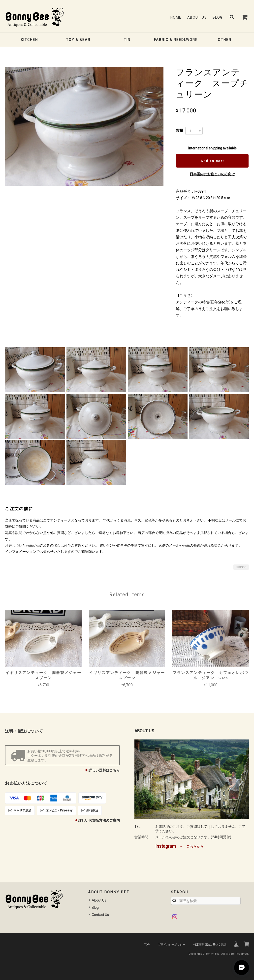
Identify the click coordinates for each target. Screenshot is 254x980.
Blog (218, 17)
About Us (197, 17)
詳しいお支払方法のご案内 (99, 820)
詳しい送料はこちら (104, 770)
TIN (127, 40)
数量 (180, 130)
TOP (147, 945)
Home (176, 17)
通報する (241, 567)
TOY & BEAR (78, 40)
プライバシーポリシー (172, 945)
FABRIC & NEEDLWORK (176, 40)
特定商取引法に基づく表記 (210, 945)
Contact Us (100, 915)
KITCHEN (29, 40)
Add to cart (212, 161)
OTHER (225, 40)
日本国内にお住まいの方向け (212, 174)
